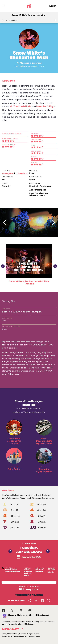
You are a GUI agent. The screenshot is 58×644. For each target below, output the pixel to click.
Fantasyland (8, 173)
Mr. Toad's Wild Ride (20, 106)
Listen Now (14, 629)
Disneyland (37, 63)
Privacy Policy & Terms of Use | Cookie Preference (21, 637)
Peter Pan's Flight (46, 106)
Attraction (24, 63)
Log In (53, 6)
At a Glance (12, 21)
